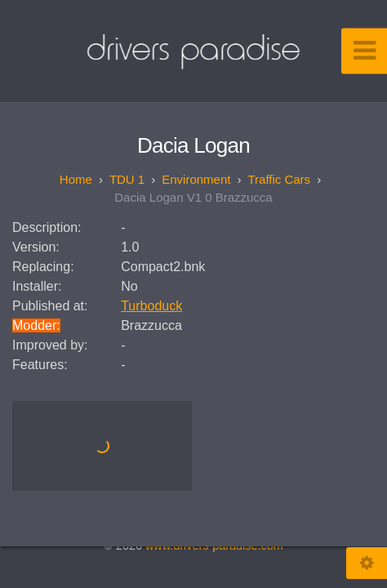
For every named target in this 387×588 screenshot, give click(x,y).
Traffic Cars (279, 179)
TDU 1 (127, 179)
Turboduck (151, 306)
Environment (196, 179)
